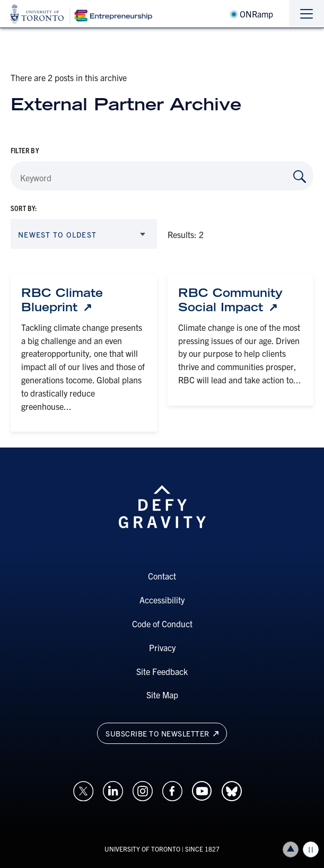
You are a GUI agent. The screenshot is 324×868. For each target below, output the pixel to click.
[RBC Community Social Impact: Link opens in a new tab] (241, 300)
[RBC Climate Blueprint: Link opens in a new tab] (84, 300)
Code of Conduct (162, 624)
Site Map (162, 695)
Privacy (162, 647)
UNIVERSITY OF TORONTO (142, 849)
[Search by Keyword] (300, 177)
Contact (162, 576)
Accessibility (162, 600)
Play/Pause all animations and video (311, 849)
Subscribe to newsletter (162, 733)
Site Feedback (162, 671)
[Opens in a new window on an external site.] (83, 790)
